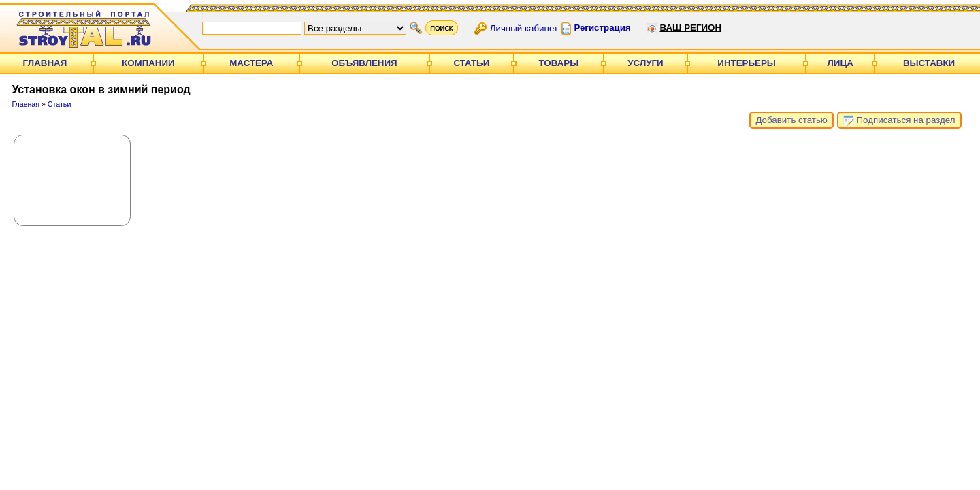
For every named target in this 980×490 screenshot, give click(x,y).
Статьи (471, 63)
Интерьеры (747, 63)
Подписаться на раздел (899, 120)
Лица (840, 63)
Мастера (251, 63)
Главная (45, 63)
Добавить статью (791, 120)
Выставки (929, 63)
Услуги (645, 63)
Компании (148, 63)
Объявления (364, 63)
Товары (559, 63)
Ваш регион (690, 28)
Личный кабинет (524, 28)
